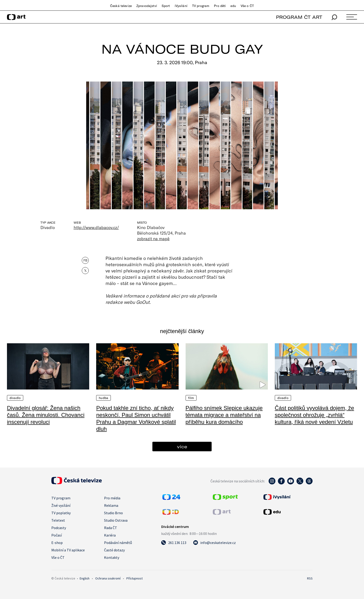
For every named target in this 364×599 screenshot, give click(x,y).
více (182, 447)
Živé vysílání (61, 505)
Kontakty (112, 557)
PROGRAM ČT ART (299, 17)
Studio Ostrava (116, 520)
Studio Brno (113, 513)
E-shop (57, 543)
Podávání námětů (118, 543)
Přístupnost (134, 578)
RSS (310, 578)
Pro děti (220, 6)
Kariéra (110, 535)
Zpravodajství (147, 6)
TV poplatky (61, 513)
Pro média (112, 498)
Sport (166, 6)
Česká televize (121, 6)
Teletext (58, 520)
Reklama (111, 505)
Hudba (103, 398)
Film (191, 398)
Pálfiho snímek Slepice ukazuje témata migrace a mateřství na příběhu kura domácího (224, 415)
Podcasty (59, 528)
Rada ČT (111, 528)
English (85, 578)
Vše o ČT (247, 6)
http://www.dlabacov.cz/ (96, 227)
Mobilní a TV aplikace (68, 550)
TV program (201, 6)
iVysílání (181, 6)
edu (233, 6)
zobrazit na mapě (153, 239)
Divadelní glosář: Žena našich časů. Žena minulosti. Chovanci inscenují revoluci (46, 415)
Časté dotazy (114, 550)
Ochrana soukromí (108, 578)
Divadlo (15, 398)
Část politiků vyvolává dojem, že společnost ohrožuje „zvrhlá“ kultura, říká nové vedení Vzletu (314, 415)
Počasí (57, 535)
